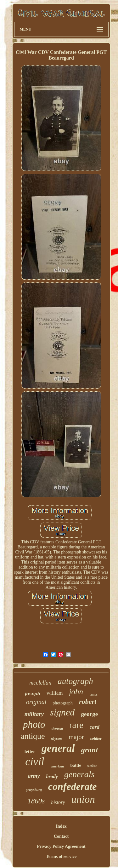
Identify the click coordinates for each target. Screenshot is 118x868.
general (58, 748)
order (92, 765)
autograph (75, 681)
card (95, 727)
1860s (36, 801)
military (34, 714)
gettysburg (34, 790)
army (34, 776)
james (93, 694)
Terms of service (61, 856)
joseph (32, 694)
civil (35, 762)
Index (61, 826)
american (57, 766)
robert (88, 701)
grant (90, 750)
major (76, 737)
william (55, 693)
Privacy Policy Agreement (61, 846)
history (58, 802)
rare (76, 725)
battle (76, 765)
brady (52, 776)
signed (62, 712)
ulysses (57, 738)
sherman (57, 729)
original (36, 702)
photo (34, 724)
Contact (61, 836)
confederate (73, 786)
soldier (96, 738)
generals (79, 774)
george (89, 714)
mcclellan (40, 683)
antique (33, 736)
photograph (63, 703)
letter (30, 751)
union (83, 799)
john (76, 692)
